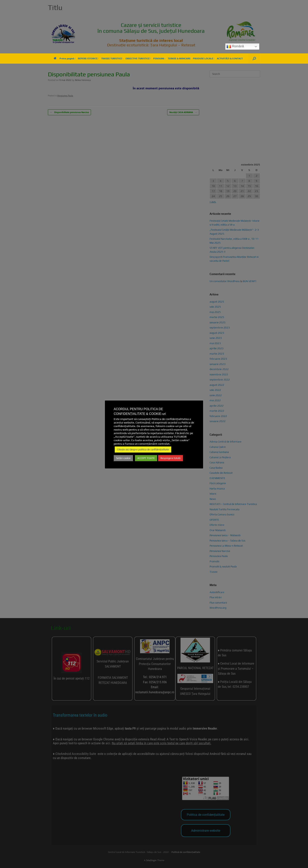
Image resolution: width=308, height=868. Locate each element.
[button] (254, 59)
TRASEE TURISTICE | (112, 59)
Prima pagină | (65, 59)
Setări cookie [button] (123, 458)
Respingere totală (170, 458)
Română (235, 47)
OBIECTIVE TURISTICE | (138, 59)
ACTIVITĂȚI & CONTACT (230, 59)
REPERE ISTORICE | (88, 59)
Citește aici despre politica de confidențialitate (143, 450)
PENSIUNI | (159, 59)
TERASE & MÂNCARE (179, 59)
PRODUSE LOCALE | (204, 59)
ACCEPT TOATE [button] (146, 458)
